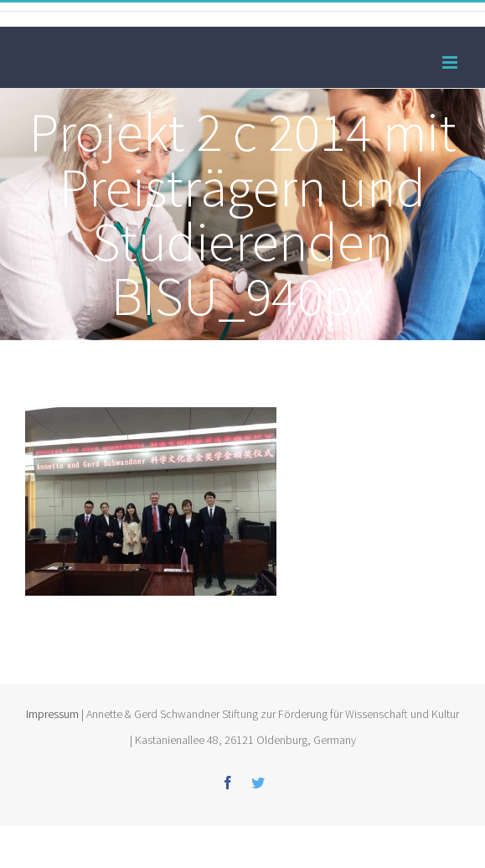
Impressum (52, 714)
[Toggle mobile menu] (451, 62)
